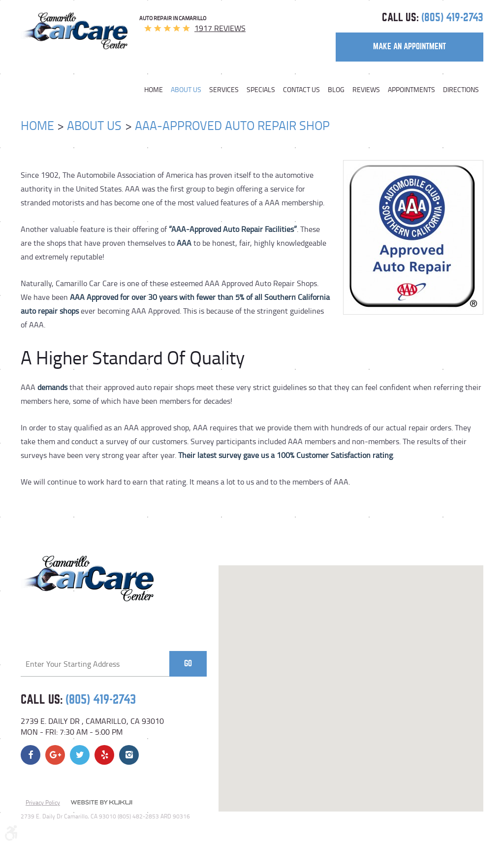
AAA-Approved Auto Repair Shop (232, 125)
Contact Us (301, 90)
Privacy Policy (43, 802)
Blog (336, 90)
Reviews (366, 90)
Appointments (411, 90)
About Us (186, 90)
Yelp (104, 755)
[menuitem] (156, 90)
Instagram (129, 755)
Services (224, 90)
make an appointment (409, 47)
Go (188, 664)
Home (154, 90)
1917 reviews (220, 28)
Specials (261, 90)
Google (55, 755)
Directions (461, 90)
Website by (101, 803)
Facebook (31, 755)
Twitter (80, 755)
